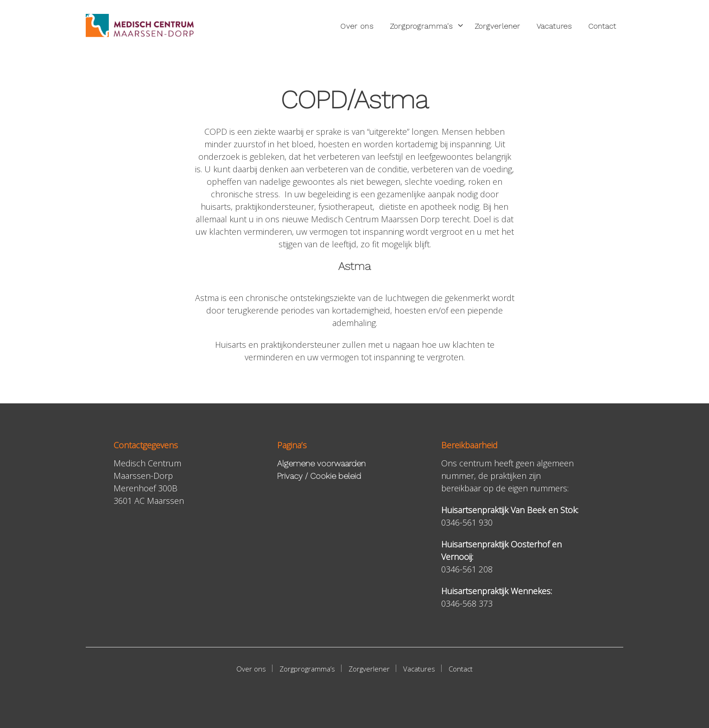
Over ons (357, 26)
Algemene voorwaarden (321, 463)
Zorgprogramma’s (421, 26)
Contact (602, 26)
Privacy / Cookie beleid (319, 476)
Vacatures (554, 26)
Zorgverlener (497, 26)
